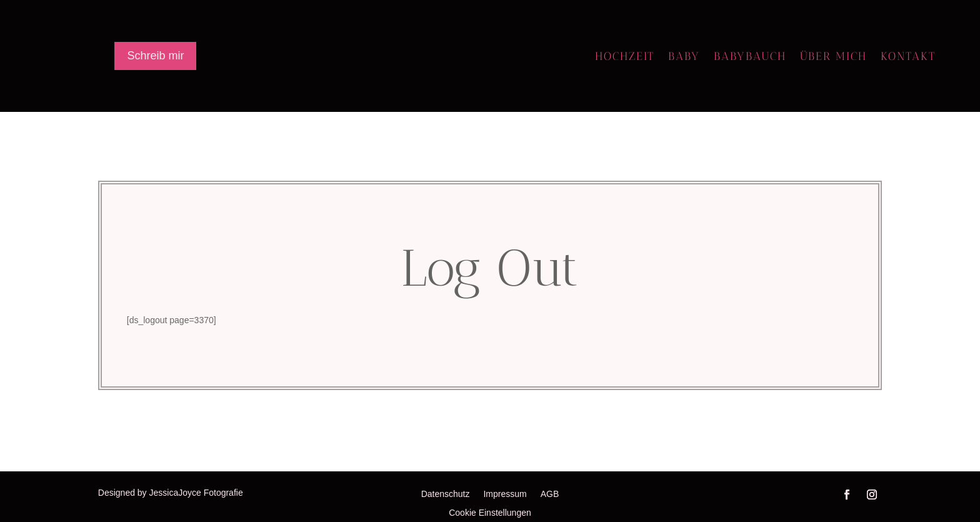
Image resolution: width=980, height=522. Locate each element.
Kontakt (908, 58)
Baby (684, 58)
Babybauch (750, 58)
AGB (550, 494)
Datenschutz (446, 494)
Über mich (833, 58)
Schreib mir (155, 56)
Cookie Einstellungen (490, 513)
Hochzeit (625, 58)
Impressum (505, 494)
